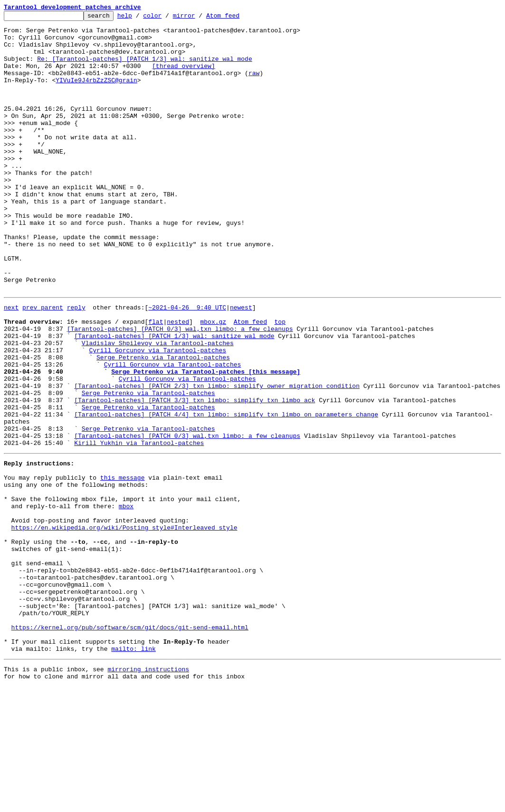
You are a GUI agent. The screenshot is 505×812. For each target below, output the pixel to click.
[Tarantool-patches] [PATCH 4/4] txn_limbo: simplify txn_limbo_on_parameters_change (226, 493)
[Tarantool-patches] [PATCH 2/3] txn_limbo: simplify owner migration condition (217, 458)
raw (254, 86)
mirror (199, 18)
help (139, 18)
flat (156, 381)
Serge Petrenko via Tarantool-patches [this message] (206, 441)
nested (178, 381)
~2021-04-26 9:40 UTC (187, 364)
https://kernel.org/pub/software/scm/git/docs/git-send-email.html (130, 745)
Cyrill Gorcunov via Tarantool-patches (157, 416)
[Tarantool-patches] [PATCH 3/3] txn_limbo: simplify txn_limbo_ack (195, 475)
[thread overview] (184, 77)
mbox (126, 600)
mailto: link (133, 771)
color (167, 18)
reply (76, 364)
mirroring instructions (148, 793)
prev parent (43, 364)
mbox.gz (213, 381)
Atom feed (238, 18)
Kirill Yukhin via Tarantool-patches (139, 527)
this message (123, 566)
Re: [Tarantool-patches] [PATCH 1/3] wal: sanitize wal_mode (144, 68)
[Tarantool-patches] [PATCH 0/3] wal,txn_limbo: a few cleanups (180, 390)
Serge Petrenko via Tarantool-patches (163, 424)
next (11, 364)
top (280, 381)
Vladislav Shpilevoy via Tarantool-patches (158, 407)
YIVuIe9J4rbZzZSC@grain (96, 94)
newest (241, 364)
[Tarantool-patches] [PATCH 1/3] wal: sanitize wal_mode (174, 398)
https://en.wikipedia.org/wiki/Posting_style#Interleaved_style (124, 626)
